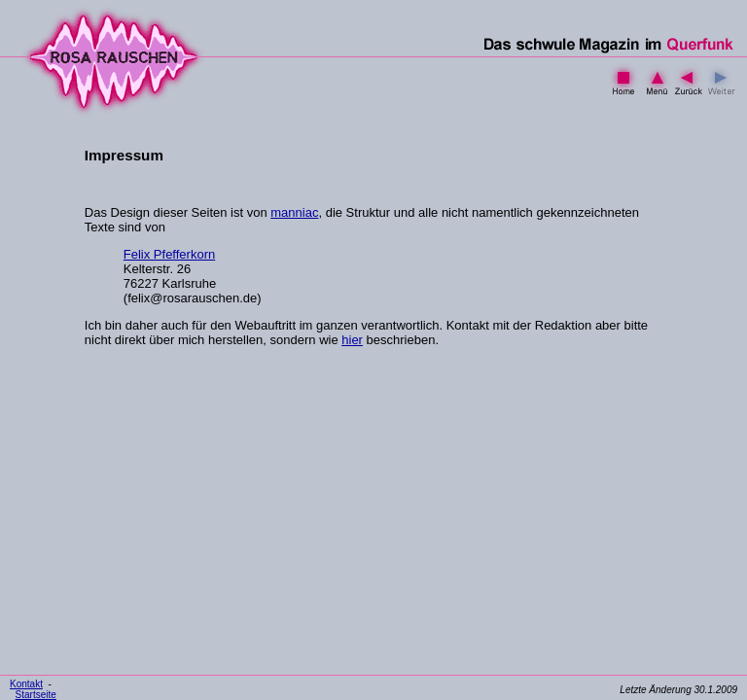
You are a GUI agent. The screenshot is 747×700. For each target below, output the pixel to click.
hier (352, 340)
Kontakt (26, 684)
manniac (294, 212)
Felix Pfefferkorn (169, 254)
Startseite (36, 695)
